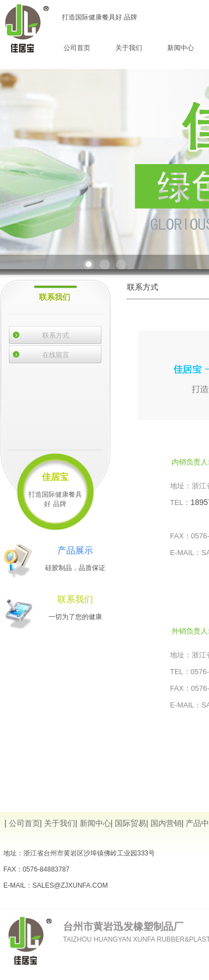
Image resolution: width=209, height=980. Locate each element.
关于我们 (129, 48)
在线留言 (56, 355)
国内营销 (166, 823)
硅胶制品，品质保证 (75, 568)
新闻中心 (181, 48)
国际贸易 (130, 823)
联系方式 (56, 335)
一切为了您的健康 (75, 617)
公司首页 (77, 48)
